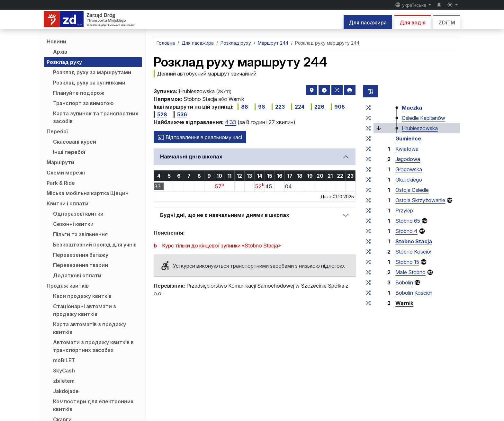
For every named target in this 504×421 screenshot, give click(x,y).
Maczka (412, 108)
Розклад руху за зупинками (89, 83)
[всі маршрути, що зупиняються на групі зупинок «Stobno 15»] (368, 262)
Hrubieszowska (420, 128)
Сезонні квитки (73, 224)
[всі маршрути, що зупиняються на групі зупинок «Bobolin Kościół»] (368, 293)
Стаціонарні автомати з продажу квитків (85, 310)
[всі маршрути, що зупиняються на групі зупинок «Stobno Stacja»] (368, 241)
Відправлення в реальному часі (200, 137)
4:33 (231, 122)
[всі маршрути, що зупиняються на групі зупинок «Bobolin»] (368, 282)
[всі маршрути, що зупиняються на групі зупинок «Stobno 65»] (368, 221)
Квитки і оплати (67, 203)
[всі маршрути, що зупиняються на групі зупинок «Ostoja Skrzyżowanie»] (368, 200)
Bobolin (404, 282)
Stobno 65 (408, 221)
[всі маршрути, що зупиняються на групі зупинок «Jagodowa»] (368, 159)
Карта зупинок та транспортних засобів (96, 117)
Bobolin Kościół (414, 293)
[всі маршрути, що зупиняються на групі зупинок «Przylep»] (368, 210)
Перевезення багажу (81, 255)
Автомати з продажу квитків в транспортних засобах (93, 346)
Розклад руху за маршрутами (92, 72)
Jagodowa (408, 159)
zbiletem (64, 381)
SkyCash (64, 371)
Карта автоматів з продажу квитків (90, 328)
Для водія (413, 22)
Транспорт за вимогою (83, 103)
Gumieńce (408, 139)
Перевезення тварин (81, 265)
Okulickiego (409, 180)
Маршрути (60, 162)
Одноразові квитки (78, 214)
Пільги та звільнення (80, 234)
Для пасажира (368, 22)
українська (411, 5)
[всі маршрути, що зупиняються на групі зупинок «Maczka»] (368, 108)
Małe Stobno (410, 272)
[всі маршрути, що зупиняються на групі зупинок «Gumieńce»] (368, 139)
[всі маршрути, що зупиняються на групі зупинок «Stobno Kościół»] (368, 252)
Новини (56, 41)
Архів (60, 52)
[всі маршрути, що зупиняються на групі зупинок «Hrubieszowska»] (368, 128)
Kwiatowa (407, 149)
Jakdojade (66, 391)
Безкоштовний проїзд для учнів (95, 245)
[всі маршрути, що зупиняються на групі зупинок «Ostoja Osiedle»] (368, 190)
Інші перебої (69, 152)
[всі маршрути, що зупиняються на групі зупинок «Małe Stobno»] (368, 272)
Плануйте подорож (79, 93)
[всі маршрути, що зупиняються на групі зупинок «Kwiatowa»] (368, 149)
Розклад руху (64, 62)
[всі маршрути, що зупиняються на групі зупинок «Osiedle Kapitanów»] (368, 118)
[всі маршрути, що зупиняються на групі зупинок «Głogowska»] (368, 169)
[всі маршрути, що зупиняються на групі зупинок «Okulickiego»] (368, 180)
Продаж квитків (68, 286)
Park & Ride (61, 183)
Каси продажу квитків (82, 296)
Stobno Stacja (414, 241)
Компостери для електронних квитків (93, 405)
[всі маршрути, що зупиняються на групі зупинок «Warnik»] (368, 303)
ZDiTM (447, 22)
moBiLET (64, 360)
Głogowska (409, 169)
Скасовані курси (75, 142)
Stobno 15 (407, 262)
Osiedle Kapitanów (423, 118)
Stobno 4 (406, 231)
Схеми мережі (66, 173)
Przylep (404, 210)
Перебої (57, 131)
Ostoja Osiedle (412, 190)
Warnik (404, 303)
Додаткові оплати (77, 275)
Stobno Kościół (413, 252)
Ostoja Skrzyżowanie (420, 200)
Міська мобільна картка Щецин (88, 193)
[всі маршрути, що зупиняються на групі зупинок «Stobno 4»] (368, 231)
